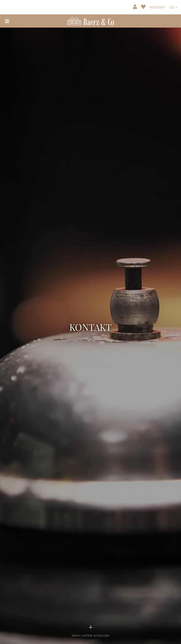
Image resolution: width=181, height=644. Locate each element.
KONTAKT (157, 7)
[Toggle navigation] (7, 21)
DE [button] (172, 7)
